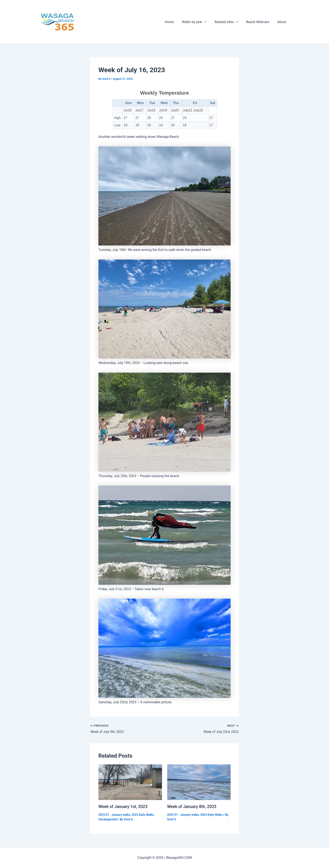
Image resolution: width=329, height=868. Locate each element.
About (283, 22)
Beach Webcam (260, 22)
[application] (209, 22)
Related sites (230, 22)
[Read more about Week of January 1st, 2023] (130, 782)
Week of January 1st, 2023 (123, 807)
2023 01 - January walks (115, 814)
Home (176, 22)
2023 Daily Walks (144, 814)
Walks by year (199, 22)
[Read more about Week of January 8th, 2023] (199, 782)
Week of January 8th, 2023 (192, 807)
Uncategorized (108, 819)
